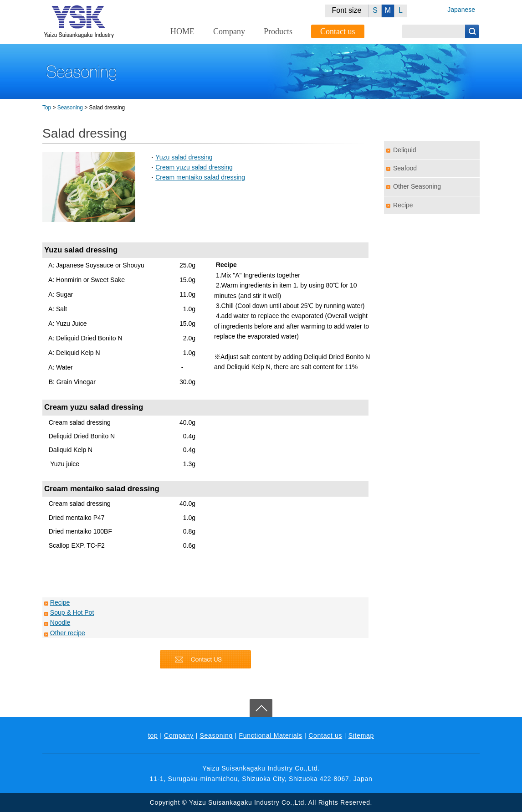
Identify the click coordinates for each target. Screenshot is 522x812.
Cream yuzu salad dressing (194, 167)
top (153, 735)
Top (47, 108)
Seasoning (70, 108)
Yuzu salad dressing (184, 157)
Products (278, 31)
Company (229, 31)
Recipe (60, 602)
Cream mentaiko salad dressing (200, 177)
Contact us (338, 31)
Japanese (461, 10)
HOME (182, 31)
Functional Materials (270, 735)
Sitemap (361, 735)
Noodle (60, 622)
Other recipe (68, 633)
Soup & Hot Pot (72, 612)
